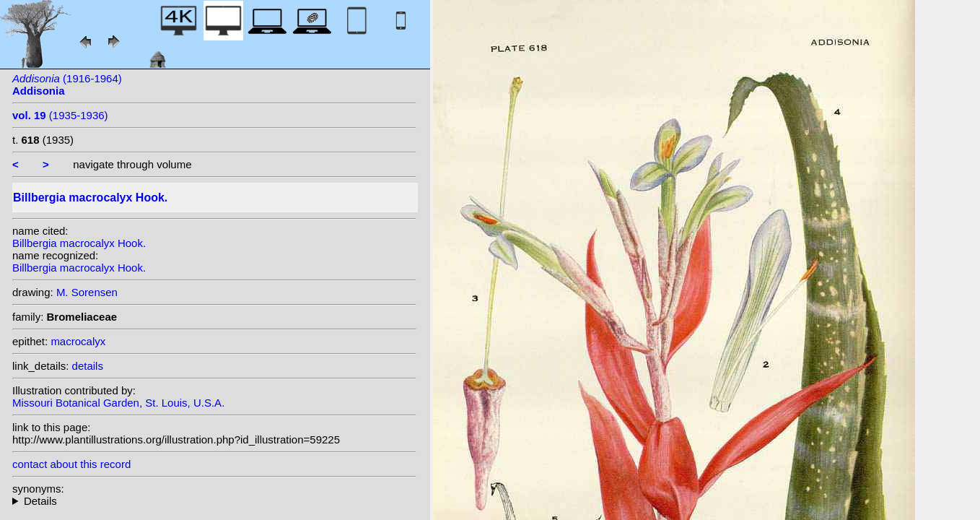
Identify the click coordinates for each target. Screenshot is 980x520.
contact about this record (71, 464)
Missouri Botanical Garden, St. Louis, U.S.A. (118, 403)
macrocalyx (78, 341)
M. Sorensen (87, 292)
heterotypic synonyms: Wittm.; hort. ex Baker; (214, 501)
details (88, 366)
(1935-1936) (60, 115)
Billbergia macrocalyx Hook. (79, 243)
